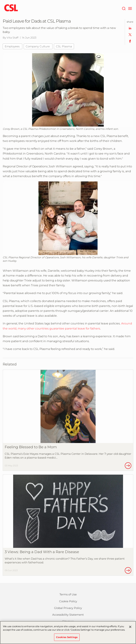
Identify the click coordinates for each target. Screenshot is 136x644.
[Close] (130, 628)
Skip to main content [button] (0, 0)
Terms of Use (68, 594)
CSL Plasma (64, 46)
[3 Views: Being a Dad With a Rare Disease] (68, 525)
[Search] (124, 8)
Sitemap (68, 621)
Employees (12, 46)
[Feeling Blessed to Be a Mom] (68, 420)
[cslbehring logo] (11, 8)
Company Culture (38, 46)
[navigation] (130, 8)
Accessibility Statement (68, 615)
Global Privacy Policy (68, 608)
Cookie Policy (68, 601)
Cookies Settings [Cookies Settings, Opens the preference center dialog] (67, 639)
